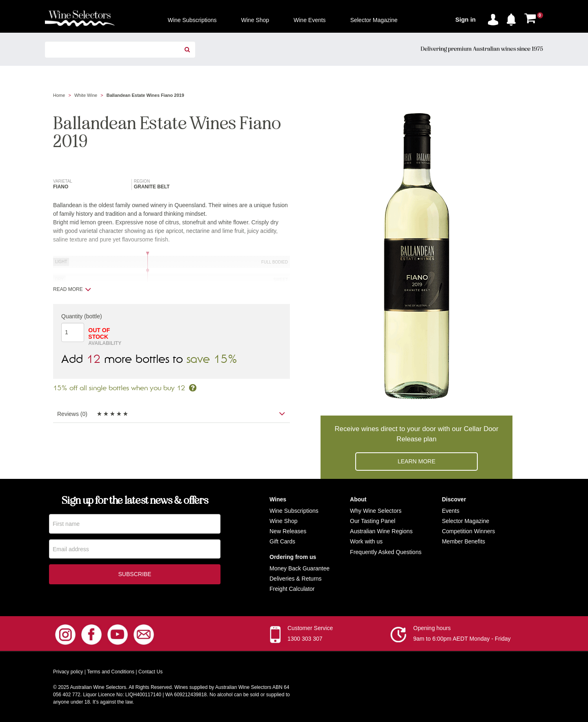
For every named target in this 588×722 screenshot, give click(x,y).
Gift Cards (282, 541)
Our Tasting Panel (373, 521)
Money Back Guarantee (300, 568)
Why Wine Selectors (376, 511)
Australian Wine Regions (381, 531)
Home (59, 95)
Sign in (465, 19)
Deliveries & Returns (296, 579)
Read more (72, 289)
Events (451, 511)
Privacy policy (68, 672)
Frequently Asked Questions (386, 552)
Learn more (417, 461)
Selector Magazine (465, 521)
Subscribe (135, 575)
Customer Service (310, 628)
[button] (513, 18)
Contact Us (150, 672)
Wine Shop (283, 521)
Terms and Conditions (111, 672)
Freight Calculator (292, 589)
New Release (286, 531)
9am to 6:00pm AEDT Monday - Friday (462, 639)
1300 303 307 (305, 639)
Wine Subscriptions (294, 511)
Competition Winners (468, 531)
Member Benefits (463, 541)
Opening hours (432, 628)
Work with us (366, 541)
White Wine (86, 95)
